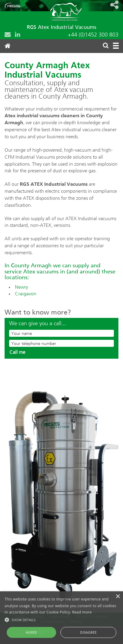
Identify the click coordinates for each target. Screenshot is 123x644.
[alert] (61, 618)
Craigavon (26, 294)
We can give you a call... (38, 324)
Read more (82, 612)
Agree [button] (31, 632)
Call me (17, 353)
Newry (22, 287)
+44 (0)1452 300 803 (93, 35)
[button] (61, 619)
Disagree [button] (89, 632)
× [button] (118, 597)
